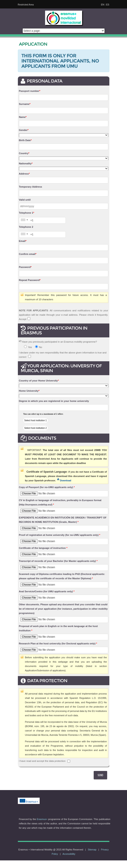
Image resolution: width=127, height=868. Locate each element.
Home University (29, 391)
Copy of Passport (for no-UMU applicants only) (47, 487)
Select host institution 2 (36, 428)
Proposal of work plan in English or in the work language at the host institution (58, 628)
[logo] (64, 18)
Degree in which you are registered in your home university (54, 401)
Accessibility (69, 854)
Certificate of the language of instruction (43, 548)
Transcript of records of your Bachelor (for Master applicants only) (58, 561)
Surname (25, 104)
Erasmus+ (42, 819)
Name (23, 117)
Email (23, 241)
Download (64, 480)
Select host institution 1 (36, 420)
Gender (24, 130)
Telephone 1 (27, 213)
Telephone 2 (26, 227)
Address (24, 174)
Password (25, 267)
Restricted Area (26, 5)
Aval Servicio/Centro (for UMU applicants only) (47, 591)
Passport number (30, 91)
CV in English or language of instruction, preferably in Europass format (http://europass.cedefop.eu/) (60, 502)
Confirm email (28, 254)
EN (102, 5)
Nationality (26, 163)
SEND (100, 775)
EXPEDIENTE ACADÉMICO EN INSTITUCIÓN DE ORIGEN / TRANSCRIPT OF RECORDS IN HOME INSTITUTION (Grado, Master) (63, 520)
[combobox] (24, 220)
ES (108, 5)
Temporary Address (31, 187)
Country (24, 153)
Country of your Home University (39, 381)
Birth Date (25, 140)
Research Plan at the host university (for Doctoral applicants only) (58, 644)
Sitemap (92, 850)
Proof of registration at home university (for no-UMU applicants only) (60, 535)
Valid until (25, 200)
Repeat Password (30, 280)
